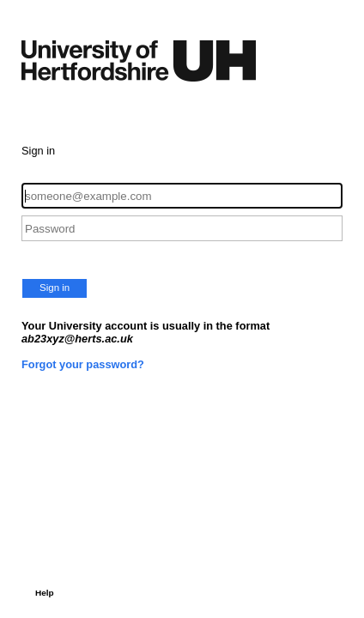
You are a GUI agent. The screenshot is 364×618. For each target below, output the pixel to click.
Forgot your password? (83, 364)
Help (45, 593)
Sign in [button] (55, 288)
